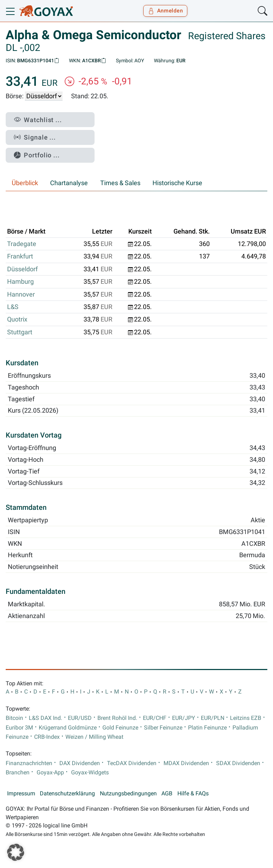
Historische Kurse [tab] (177, 183)
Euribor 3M (19, 728)
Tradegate (22, 244)
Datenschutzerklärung (67, 794)
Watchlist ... (38, 120)
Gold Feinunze (120, 728)
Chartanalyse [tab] (69, 183)
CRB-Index (47, 737)
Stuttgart (20, 332)
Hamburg (20, 282)
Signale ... (35, 137)
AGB (167, 794)
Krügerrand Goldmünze (68, 728)
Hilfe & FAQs (193, 794)
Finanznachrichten (29, 763)
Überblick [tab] (25, 183)
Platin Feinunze (207, 728)
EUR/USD (80, 718)
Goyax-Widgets (90, 773)
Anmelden (165, 11)
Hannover (21, 294)
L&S (13, 307)
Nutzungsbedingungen (128, 794)
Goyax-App (50, 773)
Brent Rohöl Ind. (117, 718)
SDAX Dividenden (238, 763)
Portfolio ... (37, 155)
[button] (16, 852)
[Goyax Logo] (46, 11)
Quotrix (17, 319)
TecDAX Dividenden (132, 763)
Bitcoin (14, 718)
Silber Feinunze (163, 728)
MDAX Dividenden (186, 763)
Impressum (21, 794)
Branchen (18, 773)
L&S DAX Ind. (45, 718)
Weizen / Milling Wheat (94, 737)
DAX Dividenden (80, 763)
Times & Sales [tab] (120, 183)
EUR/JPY (184, 718)
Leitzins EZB (246, 718)
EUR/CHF (155, 718)
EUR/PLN (213, 718)
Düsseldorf (22, 269)
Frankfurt (20, 256)
